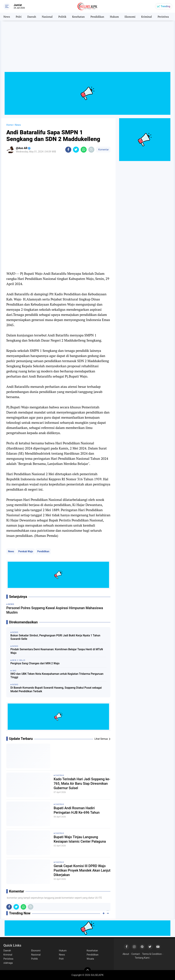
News (7, 17)
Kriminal (146, 17)
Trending (165, 6)
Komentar (103, 150)
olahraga (8, 963)
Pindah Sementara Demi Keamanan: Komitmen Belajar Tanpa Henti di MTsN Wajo (57, 651)
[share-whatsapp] (84, 150)
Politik (62, 17)
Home (10, 125)
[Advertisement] (87, 48)
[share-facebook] (68, 150)
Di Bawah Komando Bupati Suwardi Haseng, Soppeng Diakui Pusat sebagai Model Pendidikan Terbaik (56, 689)
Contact (135, 954)
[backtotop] (87, 971)
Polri (19, 17)
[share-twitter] (76, 150)
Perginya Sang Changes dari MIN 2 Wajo (35, 663)
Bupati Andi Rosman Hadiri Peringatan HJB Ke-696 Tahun (77, 810)
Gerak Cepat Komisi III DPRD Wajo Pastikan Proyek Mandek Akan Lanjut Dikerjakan (82, 870)
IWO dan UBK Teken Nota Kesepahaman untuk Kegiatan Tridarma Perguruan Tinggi (57, 676)
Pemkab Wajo (26, 551)
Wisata (90, 959)
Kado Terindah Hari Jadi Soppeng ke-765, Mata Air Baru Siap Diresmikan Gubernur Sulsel (82, 784)
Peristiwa (163, 17)
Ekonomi (130, 17)
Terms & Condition (152, 954)
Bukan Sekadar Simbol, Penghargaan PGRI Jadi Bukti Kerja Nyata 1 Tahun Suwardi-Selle (55, 637)
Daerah (32, 17)
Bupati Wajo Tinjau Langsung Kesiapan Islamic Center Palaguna (80, 839)
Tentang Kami (142, 958)
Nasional (47, 17)
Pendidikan (97, 17)
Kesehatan (78, 17)
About (126, 954)
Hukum (114, 17)
